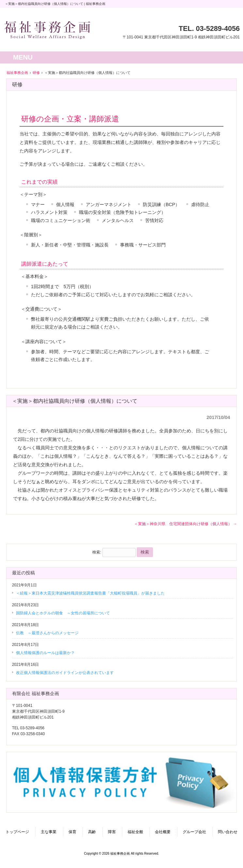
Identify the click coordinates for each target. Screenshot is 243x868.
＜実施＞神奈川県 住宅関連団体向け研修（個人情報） (185, 524)
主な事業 (49, 832)
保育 (72, 832)
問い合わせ (228, 832)
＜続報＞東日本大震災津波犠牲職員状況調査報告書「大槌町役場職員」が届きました (90, 593)
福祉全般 (135, 832)
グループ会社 (194, 832)
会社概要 (163, 832)
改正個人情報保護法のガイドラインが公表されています (65, 673)
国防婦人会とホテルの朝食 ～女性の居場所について (63, 613)
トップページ (17, 832)
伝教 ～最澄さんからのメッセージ (47, 633)
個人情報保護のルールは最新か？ (45, 653)
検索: (97, 552)
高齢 (92, 832)
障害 (112, 832)
